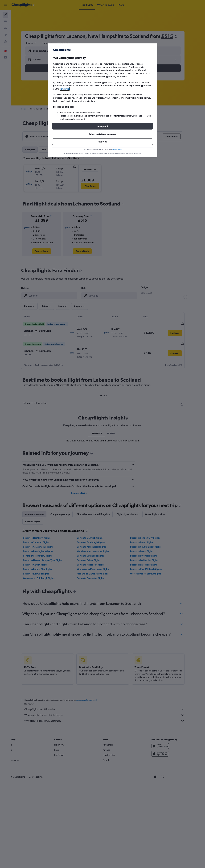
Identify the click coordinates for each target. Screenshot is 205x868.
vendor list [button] (65, 89)
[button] (102, 126)
